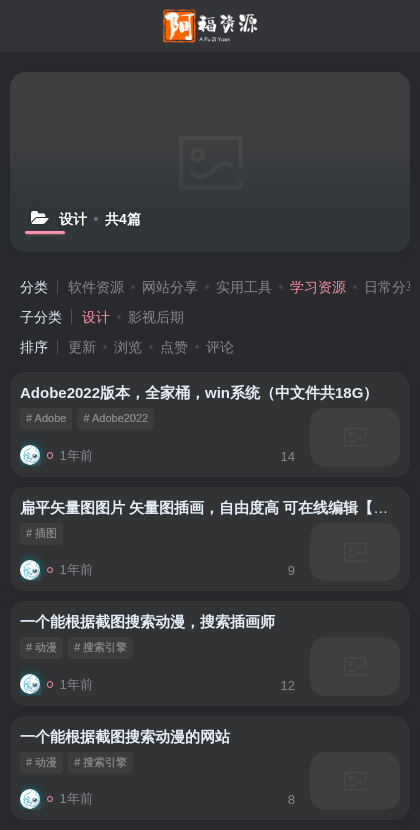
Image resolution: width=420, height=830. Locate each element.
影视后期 (156, 317)
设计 (96, 317)
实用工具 (244, 287)
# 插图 (41, 533)
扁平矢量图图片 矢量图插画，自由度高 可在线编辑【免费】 (219, 507)
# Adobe (46, 418)
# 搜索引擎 (100, 647)
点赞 (174, 347)
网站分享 (170, 287)
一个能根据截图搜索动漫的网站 (125, 736)
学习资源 (318, 287)
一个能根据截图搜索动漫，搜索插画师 (147, 621)
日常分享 (392, 287)
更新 (82, 347)
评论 (220, 347)
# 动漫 (41, 647)
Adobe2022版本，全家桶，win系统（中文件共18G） (199, 392)
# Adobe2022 (115, 418)
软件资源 (96, 287)
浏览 (128, 347)
